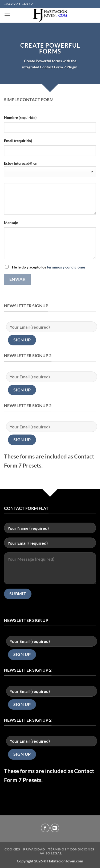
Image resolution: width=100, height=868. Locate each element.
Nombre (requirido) (20, 117)
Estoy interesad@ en (50, 169)
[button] (7, 15)
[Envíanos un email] (55, 828)
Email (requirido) (18, 141)
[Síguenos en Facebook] (45, 828)
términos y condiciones (66, 267)
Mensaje (11, 223)
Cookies (12, 849)
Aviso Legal (51, 853)
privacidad (34, 849)
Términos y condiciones (71, 849)
